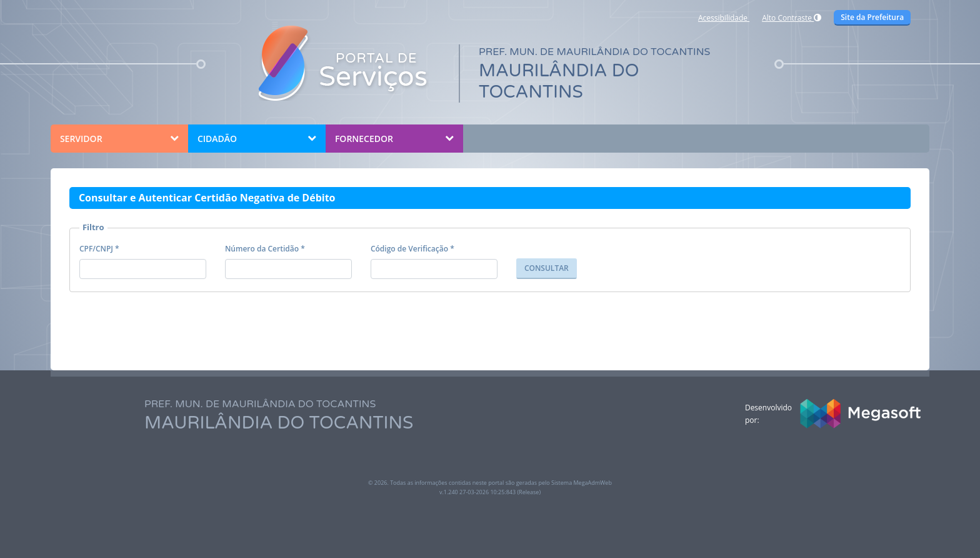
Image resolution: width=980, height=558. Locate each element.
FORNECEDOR (364, 139)
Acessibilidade (724, 18)
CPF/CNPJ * (99, 249)
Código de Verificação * (412, 249)
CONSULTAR (547, 268)
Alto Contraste (792, 18)
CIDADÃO (217, 139)
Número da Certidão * (265, 249)
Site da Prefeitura (872, 17)
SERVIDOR (81, 139)
